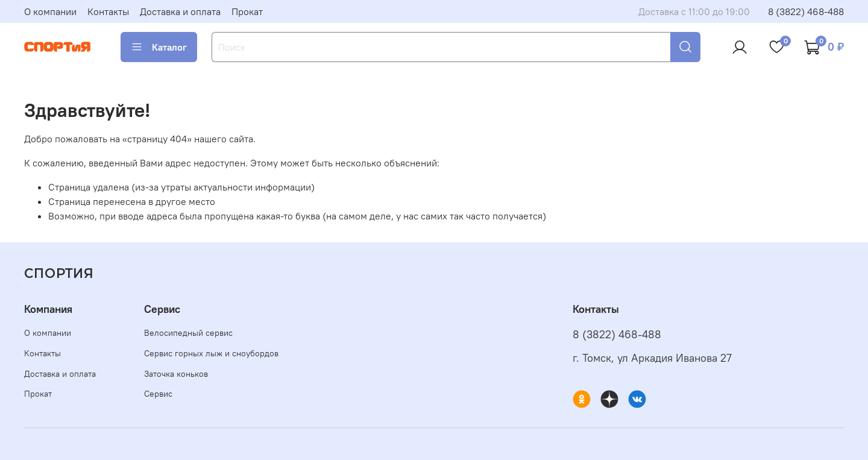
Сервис (158, 394)
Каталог (159, 47)
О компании (50, 11)
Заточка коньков (176, 374)
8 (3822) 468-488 (806, 11)
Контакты (108, 11)
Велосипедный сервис (188, 333)
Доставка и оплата (180, 11)
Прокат (247, 11)
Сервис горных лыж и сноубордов (211, 353)
